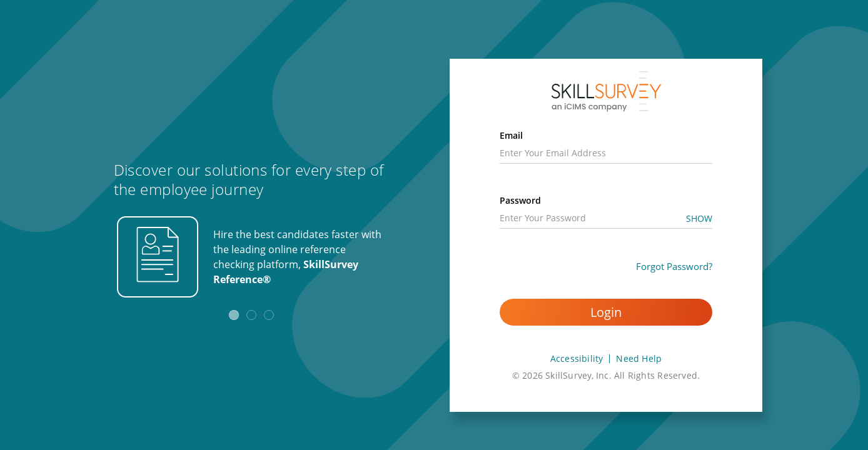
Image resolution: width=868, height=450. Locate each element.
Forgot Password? (674, 266)
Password (520, 200)
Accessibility (577, 359)
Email (511, 135)
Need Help (639, 359)
